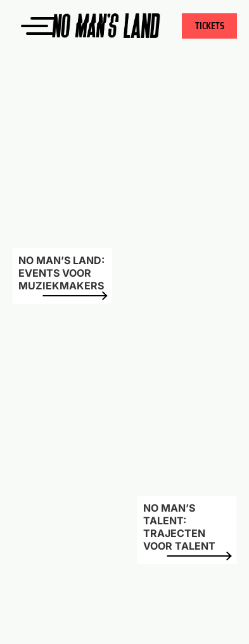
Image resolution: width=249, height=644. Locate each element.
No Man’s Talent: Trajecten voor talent (187, 529)
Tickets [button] (210, 26)
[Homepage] (124, 26)
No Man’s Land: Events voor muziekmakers (62, 275)
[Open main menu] (26, 26)
